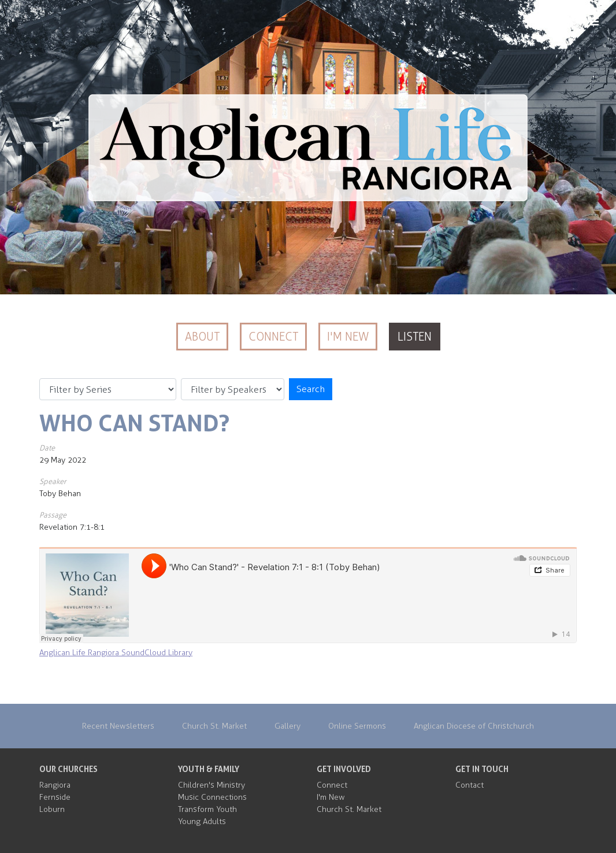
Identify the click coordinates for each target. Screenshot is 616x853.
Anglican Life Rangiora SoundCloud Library (116, 653)
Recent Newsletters (118, 726)
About (202, 337)
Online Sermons (357, 726)
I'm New (348, 337)
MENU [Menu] (576, 22)
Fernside (55, 797)
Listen (415, 337)
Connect (273, 337)
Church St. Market (214, 726)
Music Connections (212, 797)
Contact (470, 785)
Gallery (287, 726)
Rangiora (55, 785)
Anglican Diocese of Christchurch (474, 726)
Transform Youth (207, 809)
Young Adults (202, 821)
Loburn (52, 809)
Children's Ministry (211, 785)
